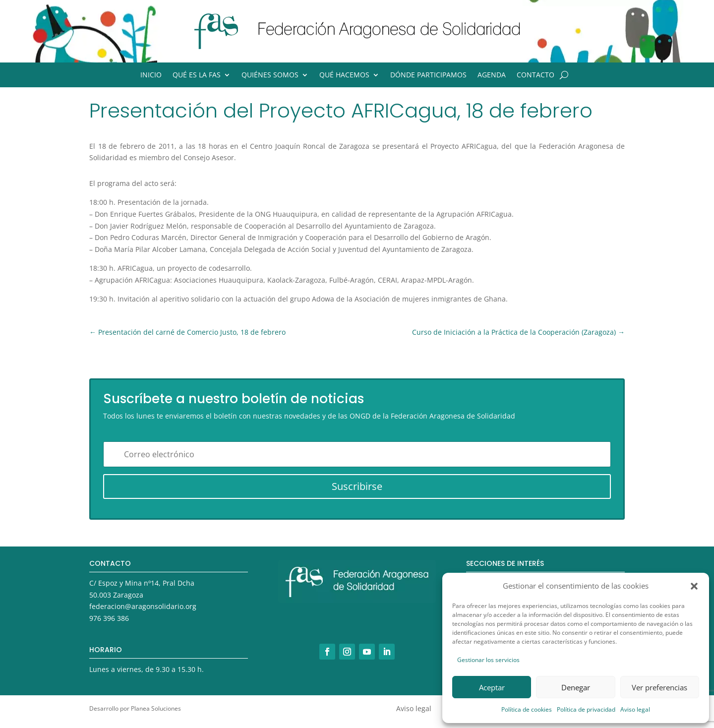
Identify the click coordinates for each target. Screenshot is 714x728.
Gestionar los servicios (488, 660)
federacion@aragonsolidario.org (143, 606)
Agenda (492, 75)
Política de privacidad (586, 709)
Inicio (151, 75)
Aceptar (492, 687)
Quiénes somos (270, 75)
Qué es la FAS (197, 75)
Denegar (576, 687)
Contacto (535, 75)
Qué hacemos (344, 75)
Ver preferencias (659, 687)
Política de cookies (527, 709)
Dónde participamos (428, 75)
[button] (694, 586)
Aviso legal (635, 709)
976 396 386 (109, 618)
